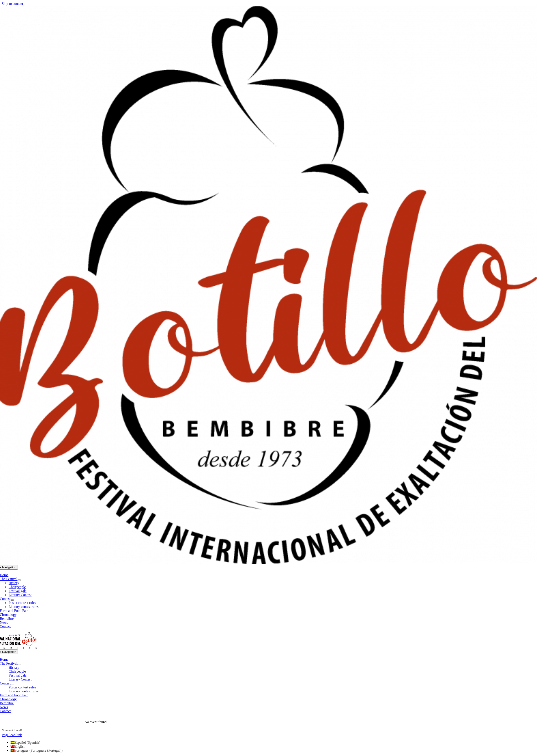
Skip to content (12, 4)
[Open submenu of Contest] (12, 600)
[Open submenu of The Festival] (19, 580)
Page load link (12, 735)
